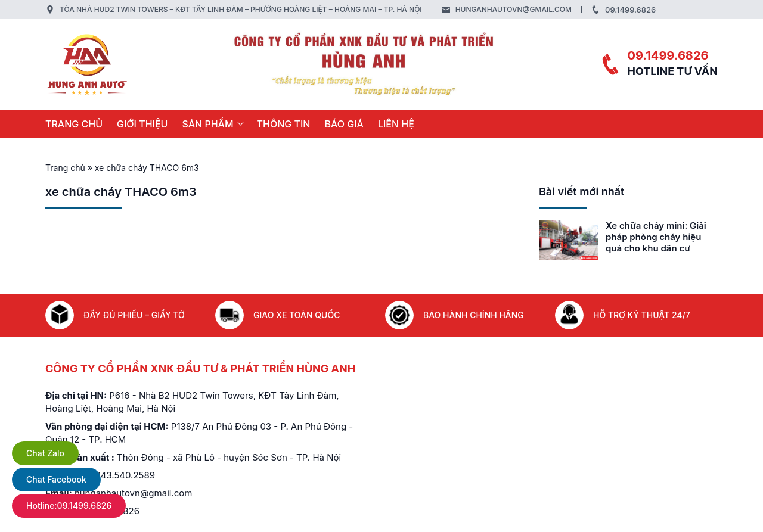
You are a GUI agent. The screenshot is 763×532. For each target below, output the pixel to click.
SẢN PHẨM (207, 124)
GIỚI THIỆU (142, 124)
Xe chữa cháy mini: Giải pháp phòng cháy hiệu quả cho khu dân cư (656, 237)
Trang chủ (74, 124)
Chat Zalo (45, 453)
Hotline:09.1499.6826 (69, 505)
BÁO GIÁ (344, 124)
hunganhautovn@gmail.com (514, 9)
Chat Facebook (56, 479)
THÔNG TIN (284, 124)
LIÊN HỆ (396, 124)
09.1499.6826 (630, 10)
